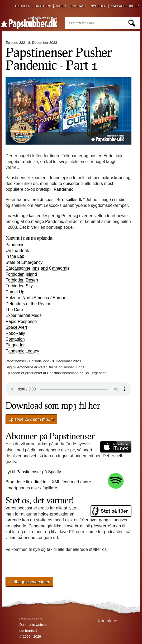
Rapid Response (21, 321)
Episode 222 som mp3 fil (31, 419)
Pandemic (15, 245)
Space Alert (16, 327)
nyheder (98, 6)
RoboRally (15, 333)
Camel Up (15, 292)
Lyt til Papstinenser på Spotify (33, 472)
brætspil (43, 6)
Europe (60, 298)
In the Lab (15, 256)
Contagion (15, 339)
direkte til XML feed (52, 482)
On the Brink (17, 251)
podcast (78, 6)
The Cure (14, 310)
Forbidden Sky (19, 286)
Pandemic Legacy (22, 351)
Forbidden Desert (22, 280)
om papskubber (125, 6)
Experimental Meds (24, 315)
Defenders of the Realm (28, 304)
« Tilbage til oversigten (29, 582)
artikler (23, 6)
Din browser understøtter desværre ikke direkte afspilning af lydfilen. (68, 389)
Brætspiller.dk (69, 200)
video (61, 6)
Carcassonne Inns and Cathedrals (37, 268)
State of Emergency (24, 262)
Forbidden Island (21, 274)
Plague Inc (16, 345)
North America (36, 298)
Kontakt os (108, 621)
